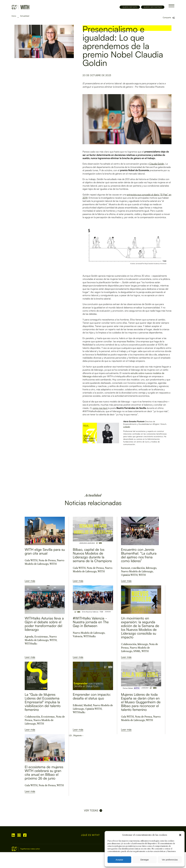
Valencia (78, 636)
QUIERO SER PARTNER (153, 7)
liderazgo (151, 568)
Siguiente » (79, 736)
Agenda (29, 637)
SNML (137, 651)
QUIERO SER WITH (130, 7)
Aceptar (119, 860)
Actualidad (25, 16)
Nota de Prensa (47, 560)
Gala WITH (31, 560)
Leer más (30, 581)
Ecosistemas (41, 637)
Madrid (88, 705)
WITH (53, 564)
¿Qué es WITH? (90, 835)
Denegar (145, 860)
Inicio (14, 16)
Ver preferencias (170, 860)
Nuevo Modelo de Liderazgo (137, 571)
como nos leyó (100, 408)
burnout (126, 568)
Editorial (78, 705)
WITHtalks (31, 644)
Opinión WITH (129, 575)
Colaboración (129, 644)
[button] (180, 835)
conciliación (138, 568)
